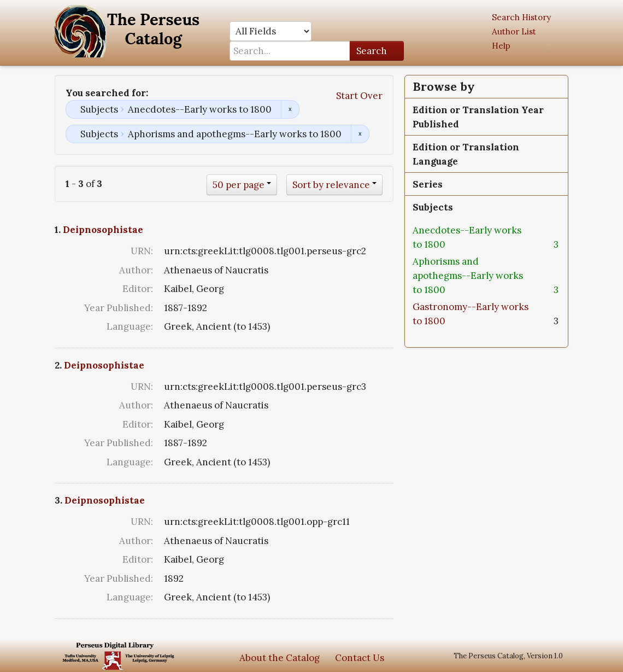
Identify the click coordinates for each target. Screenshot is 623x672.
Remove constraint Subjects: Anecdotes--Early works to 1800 (290, 109)
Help (501, 46)
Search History (521, 17)
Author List (514, 31)
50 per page (239, 185)
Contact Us (360, 658)
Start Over (359, 96)
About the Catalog (280, 658)
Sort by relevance (331, 185)
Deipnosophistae (103, 230)
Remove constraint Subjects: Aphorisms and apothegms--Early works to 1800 (360, 134)
